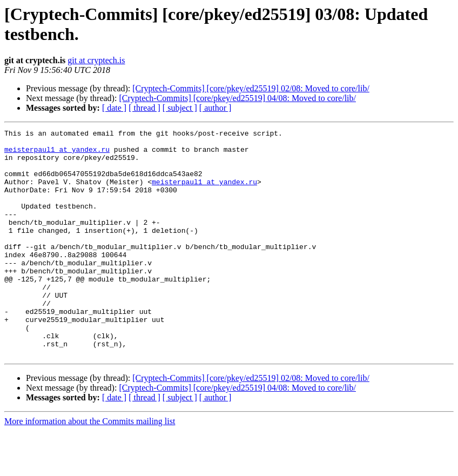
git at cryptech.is (96, 60)
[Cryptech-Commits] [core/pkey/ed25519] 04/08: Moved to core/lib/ (237, 98)
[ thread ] (144, 108)
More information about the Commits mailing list (90, 467)
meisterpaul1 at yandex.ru (57, 154)
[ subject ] (180, 108)
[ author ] (215, 108)
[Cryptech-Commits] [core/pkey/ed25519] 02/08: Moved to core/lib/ (251, 88)
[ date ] (114, 108)
